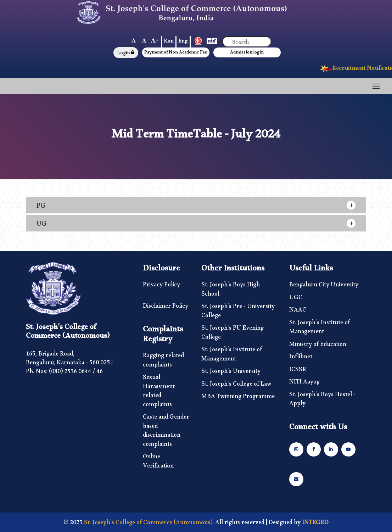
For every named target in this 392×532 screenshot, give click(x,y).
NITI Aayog (304, 383)
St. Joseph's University (231, 373)
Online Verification (158, 463)
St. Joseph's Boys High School (231, 291)
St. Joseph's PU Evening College (233, 334)
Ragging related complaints (163, 362)
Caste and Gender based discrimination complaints (166, 432)
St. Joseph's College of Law (236, 386)
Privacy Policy (161, 286)
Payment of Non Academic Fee (176, 53)
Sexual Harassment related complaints (159, 392)
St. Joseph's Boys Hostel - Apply (322, 401)
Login (126, 54)
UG (41, 225)
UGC (296, 299)
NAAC (298, 312)
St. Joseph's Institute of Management (232, 356)
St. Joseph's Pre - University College (238, 312)
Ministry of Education (318, 346)
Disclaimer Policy (166, 308)
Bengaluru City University (324, 286)
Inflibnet (301, 358)
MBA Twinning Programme (238, 398)
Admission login (247, 53)
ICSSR (298, 371)
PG (41, 207)
